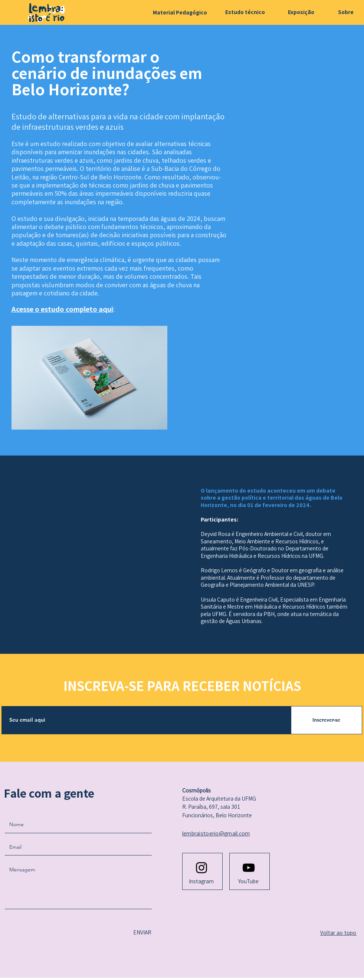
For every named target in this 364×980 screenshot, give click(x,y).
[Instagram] (201, 881)
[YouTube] (249, 881)
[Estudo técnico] (245, 12)
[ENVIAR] (141, 933)
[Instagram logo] (201, 868)
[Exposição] (301, 12)
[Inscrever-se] (327, 720)
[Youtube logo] (249, 868)
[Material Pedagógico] (180, 12)
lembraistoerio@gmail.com (216, 833)
